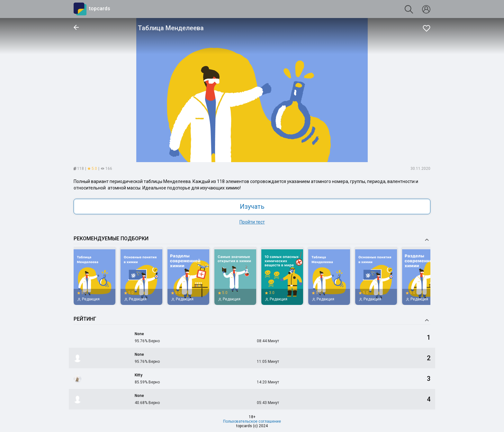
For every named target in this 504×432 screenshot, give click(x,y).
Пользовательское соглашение (252, 421)
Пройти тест (252, 222)
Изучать (252, 207)
